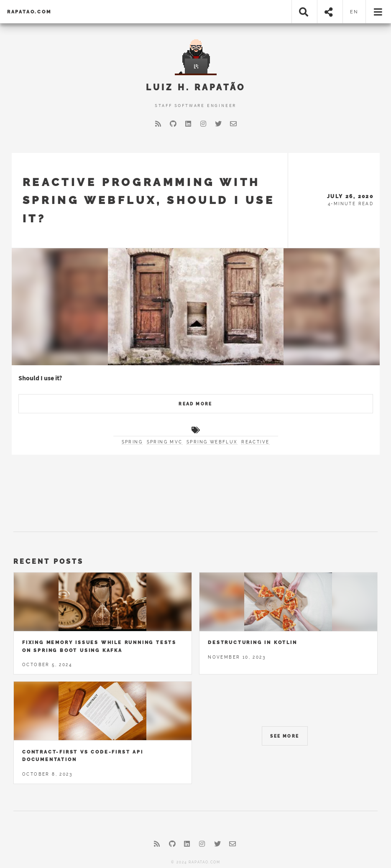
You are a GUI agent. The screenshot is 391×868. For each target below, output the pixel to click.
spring (132, 442)
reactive (255, 442)
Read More (195, 404)
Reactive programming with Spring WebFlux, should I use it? (149, 200)
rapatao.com (29, 12)
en (354, 12)
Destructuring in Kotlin (252, 642)
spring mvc (165, 442)
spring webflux (212, 442)
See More (285, 736)
